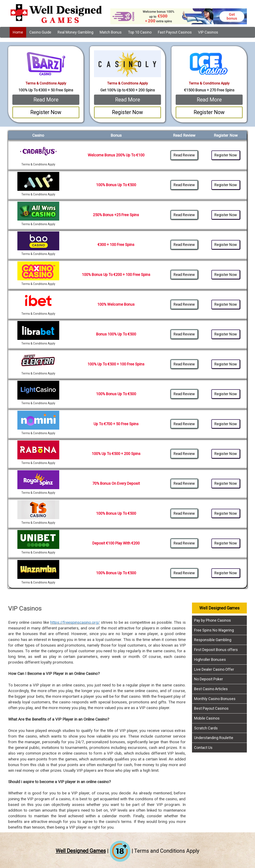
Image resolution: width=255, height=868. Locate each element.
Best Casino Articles (211, 689)
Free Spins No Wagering (214, 630)
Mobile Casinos (207, 718)
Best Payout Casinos (211, 708)
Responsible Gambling (213, 640)
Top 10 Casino (140, 32)
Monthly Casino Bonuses (215, 699)
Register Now (46, 112)
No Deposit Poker (209, 679)
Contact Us (203, 748)
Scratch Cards (206, 728)
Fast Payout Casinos (175, 32)
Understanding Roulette (214, 738)
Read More (46, 100)
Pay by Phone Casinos (212, 620)
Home (18, 32)
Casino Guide (40, 32)
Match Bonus (111, 32)
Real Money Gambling (75, 32)
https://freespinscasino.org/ (75, 622)
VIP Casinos (208, 32)
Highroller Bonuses (210, 659)
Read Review (184, 155)
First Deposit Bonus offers (216, 650)
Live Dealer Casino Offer (214, 669)
